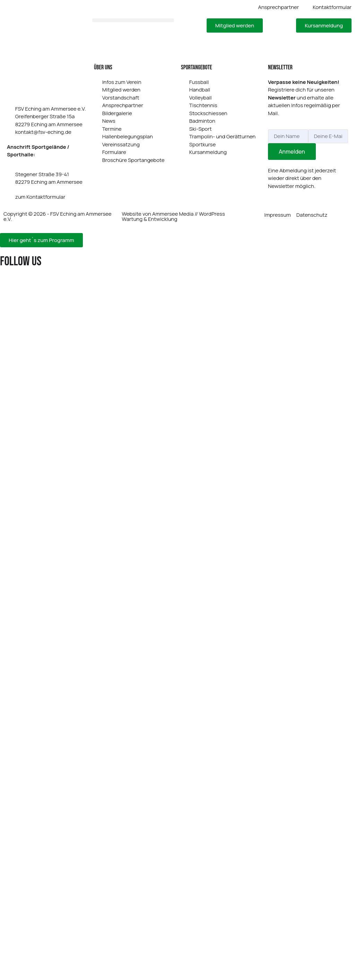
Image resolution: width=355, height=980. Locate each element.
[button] (133, 20)
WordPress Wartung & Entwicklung (173, 216)
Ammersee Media (173, 214)
